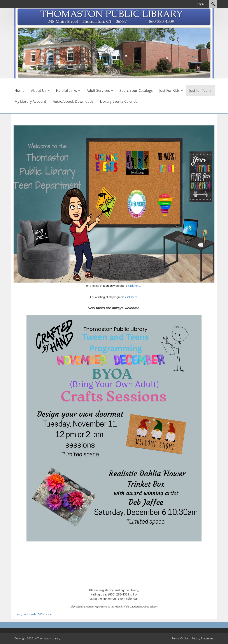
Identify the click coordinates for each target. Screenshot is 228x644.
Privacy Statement (203, 638)
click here (134, 286)
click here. (132, 297)
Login (201, 4)
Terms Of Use (180, 638)
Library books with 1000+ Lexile (33, 614)
